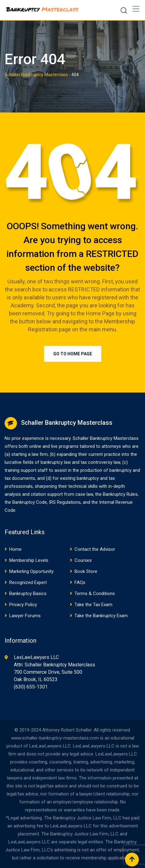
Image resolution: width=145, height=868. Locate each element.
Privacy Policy (23, 605)
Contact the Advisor (95, 549)
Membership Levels (29, 560)
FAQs (80, 582)
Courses (83, 560)
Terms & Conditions (95, 594)
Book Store (86, 571)
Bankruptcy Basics (28, 594)
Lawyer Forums (25, 616)
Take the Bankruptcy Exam (101, 616)
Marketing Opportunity (31, 571)
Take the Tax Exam (93, 605)
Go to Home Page (73, 354)
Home (15, 549)
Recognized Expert (28, 582)
